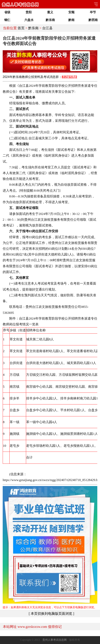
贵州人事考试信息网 (55, 640)
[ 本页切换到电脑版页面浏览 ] (52, 614)
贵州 (28, 220)
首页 (21, 28)
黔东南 (33, 28)
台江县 (47, 28)
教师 (25, 77)
